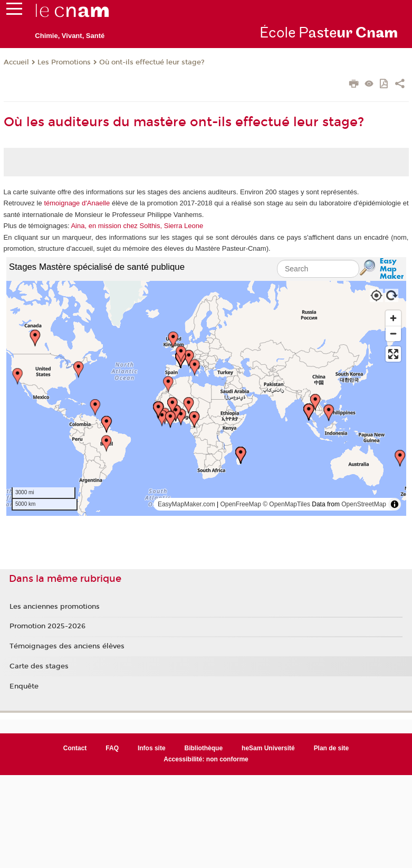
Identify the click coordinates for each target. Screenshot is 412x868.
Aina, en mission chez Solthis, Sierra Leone (137, 226)
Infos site (152, 748)
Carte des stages (39, 666)
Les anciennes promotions (55, 607)
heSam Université (268, 748)
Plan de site (332, 748)
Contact (75, 748)
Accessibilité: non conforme (206, 759)
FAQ (112, 748)
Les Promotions (64, 62)
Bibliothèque (204, 748)
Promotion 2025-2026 (47, 626)
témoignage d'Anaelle (77, 203)
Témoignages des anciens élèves (67, 646)
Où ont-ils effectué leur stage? (152, 62)
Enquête (24, 686)
